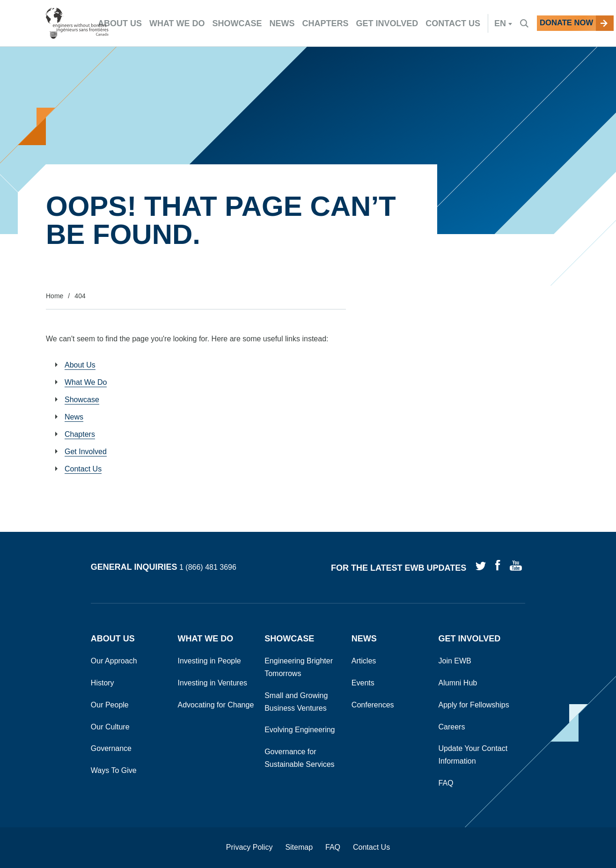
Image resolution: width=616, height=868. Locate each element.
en (477, 23)
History (103, 683)
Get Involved (86, 452)
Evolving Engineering (300, 730)
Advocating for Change (216, 705)
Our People (110, 705)
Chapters (80, 434)
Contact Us (83, 469)
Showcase (82, 400)
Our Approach (114, 661)
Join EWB (455, 661)
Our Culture (110, 727)
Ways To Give (114, 770)
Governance (111, 748)
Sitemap (299, 847)
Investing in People (209, 661)
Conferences (373, 705)
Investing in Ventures (213, 683)
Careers (452, 727)
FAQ (446, 783)
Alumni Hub (458, 683)
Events (363, 683)
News (74, 417)
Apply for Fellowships (474, 705)
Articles (364, 661)
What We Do (86, 382)
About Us (80, 365)
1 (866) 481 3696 (208, 568)
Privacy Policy (249, 847)
